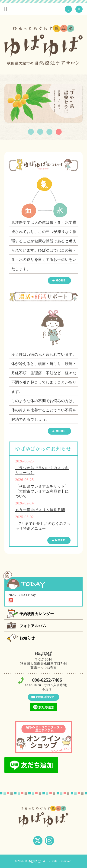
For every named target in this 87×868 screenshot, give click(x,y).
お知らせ (27, 638)
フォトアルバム (33, 626)
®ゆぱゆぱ (33, 861)
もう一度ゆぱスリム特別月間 (40, 510)
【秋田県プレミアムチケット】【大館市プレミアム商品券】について (42, 491)
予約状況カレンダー (37, 614)
